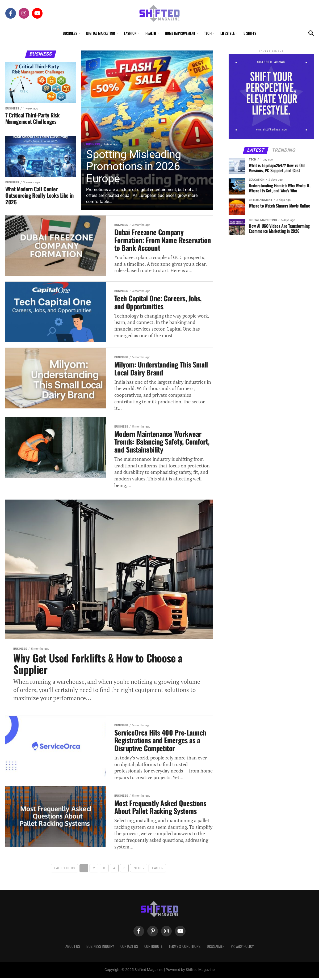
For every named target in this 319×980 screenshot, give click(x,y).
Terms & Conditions (185, 948)
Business (70, 33)
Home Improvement (180, 33)
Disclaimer (216, 948)
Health (151, 33)
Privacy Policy (242, 948)
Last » (157, 870)
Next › (139, 870)
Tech (208, 33)
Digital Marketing (101, 33)
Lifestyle (228, 33)
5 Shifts (250, 33)
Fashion (130, 33)
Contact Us (129, 948)
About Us (73, 948)
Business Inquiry (100, 948)
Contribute (153, 948)
